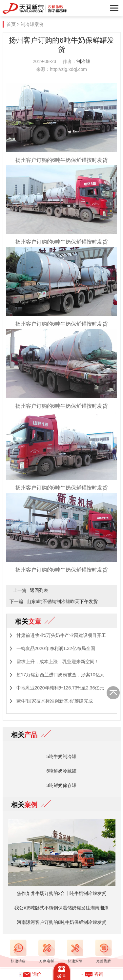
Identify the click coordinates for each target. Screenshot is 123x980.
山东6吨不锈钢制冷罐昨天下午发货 (62, 601)
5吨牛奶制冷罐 (62, 756)
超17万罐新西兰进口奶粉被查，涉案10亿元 (61, 675)
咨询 (92, 974)
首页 (11, 24)
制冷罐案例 (32, 24)
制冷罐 (83, 61)
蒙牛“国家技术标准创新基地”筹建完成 (55, 701)
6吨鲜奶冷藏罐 (62, 771)
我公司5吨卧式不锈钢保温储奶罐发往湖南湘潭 (62, 908)
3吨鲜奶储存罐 (62, 785)
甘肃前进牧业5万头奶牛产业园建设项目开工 (61, 635)
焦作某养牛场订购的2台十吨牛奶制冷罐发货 (62, 893)
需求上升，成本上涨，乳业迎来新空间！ (58, 662)
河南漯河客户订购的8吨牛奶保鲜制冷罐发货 (62, 922)
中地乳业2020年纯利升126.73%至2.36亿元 (60, 688)
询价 (30, 974)
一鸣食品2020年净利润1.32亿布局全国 (56, 648)
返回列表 (39, 590)
